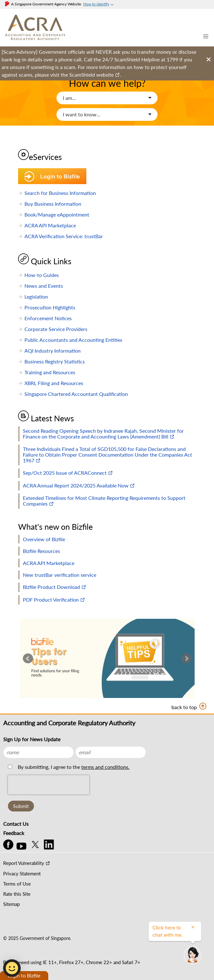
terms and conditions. (105, 767)
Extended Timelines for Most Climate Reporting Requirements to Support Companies (104, 501)
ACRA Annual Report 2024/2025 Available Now (76, 485)
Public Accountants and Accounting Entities (73, 340)
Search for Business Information (60, 193)
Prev (28, 659)
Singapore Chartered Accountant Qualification (76, 394)
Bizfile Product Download (51, 587)
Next (186, 659)
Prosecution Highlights (50, 307)
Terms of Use (17, 884)
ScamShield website (91, 75)
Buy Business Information (53, 204)
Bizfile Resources (41, 551)
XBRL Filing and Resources (54, 383)
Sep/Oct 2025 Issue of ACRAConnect (65, 473)
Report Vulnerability (24, 863)
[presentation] (49, 799)
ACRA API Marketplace (50, 225)
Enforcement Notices (48, 318)
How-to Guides (42, 275)
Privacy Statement (22, 873)
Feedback (14, 833)
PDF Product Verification (51, 600)
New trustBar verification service (60, 575)
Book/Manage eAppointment (57, 214)
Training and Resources (50, 372)
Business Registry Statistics (55, 361)
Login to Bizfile (24, 975)
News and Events (44, 286)
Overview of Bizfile (44, 539)
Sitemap (11, 904)
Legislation (36, 297)
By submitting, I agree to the (73, 767)
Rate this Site (17, 894)
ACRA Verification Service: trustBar (64, 236)
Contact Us (16, 824)
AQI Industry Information (53, 351)
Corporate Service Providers (56, 329)
